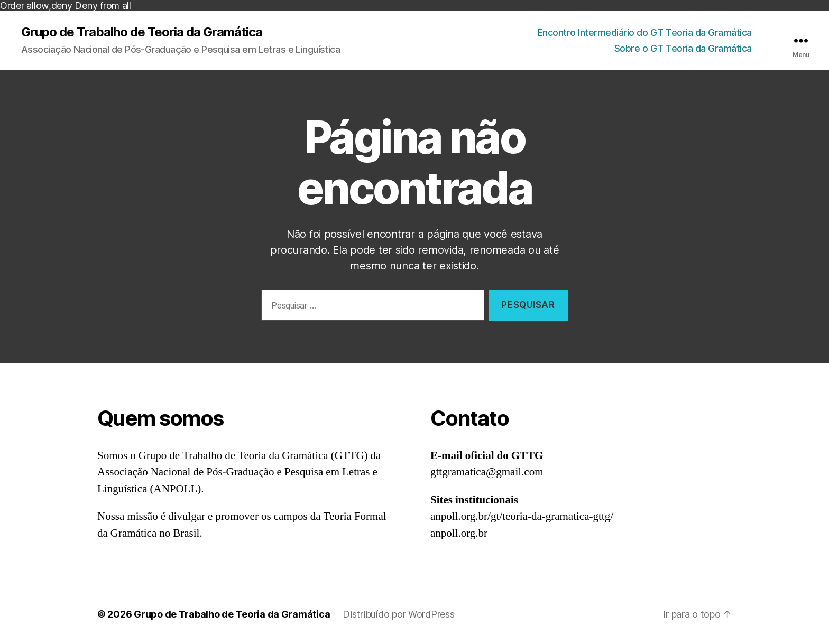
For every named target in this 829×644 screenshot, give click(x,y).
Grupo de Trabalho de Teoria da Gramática (142, 32)
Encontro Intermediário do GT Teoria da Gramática (645, 32)
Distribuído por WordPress (398, 614)
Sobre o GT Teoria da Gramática (683, 48)
